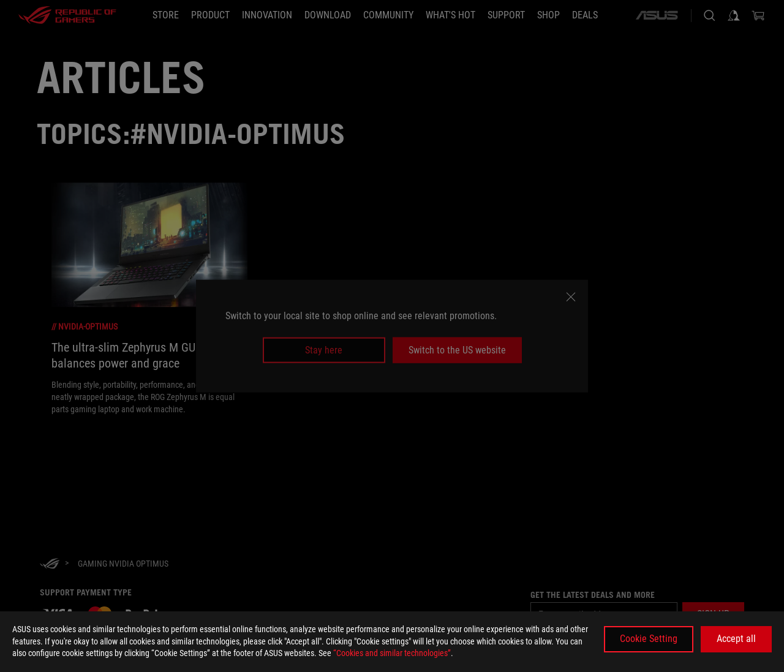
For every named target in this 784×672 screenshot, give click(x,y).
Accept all (736, 639)
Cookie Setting (649, 639)
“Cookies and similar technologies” (392, 653)
